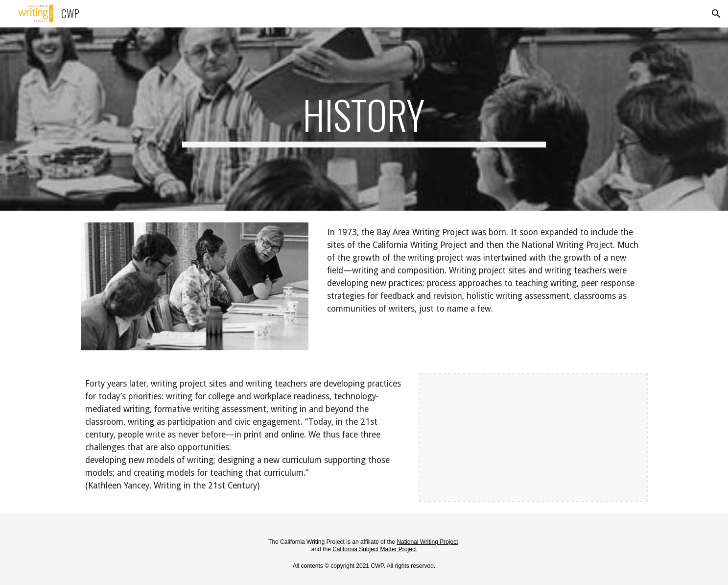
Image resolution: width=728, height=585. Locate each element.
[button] (716, 14)
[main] (364, 119)
